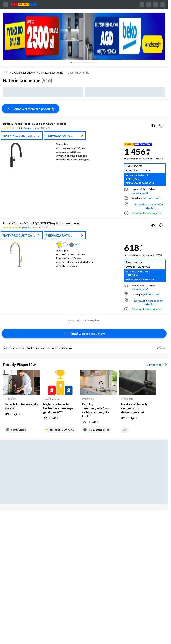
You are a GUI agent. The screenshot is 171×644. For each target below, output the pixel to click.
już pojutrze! (140, 193)
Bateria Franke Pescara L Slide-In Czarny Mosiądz (35, 124)
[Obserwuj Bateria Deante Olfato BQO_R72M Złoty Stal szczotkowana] (161, 225)
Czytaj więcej (157, 365)
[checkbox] (153, 126)
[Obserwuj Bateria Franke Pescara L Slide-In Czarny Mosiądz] (161, 126)
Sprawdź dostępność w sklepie (149, 206)
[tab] (71, 63)
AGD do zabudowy (24, 73)
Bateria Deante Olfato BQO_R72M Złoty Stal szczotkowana (42, 223)
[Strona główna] (5, 72)
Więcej (161, 348)
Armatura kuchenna (51, 73)
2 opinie (27, 128)
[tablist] (84, 63)
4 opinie (26, 228)
